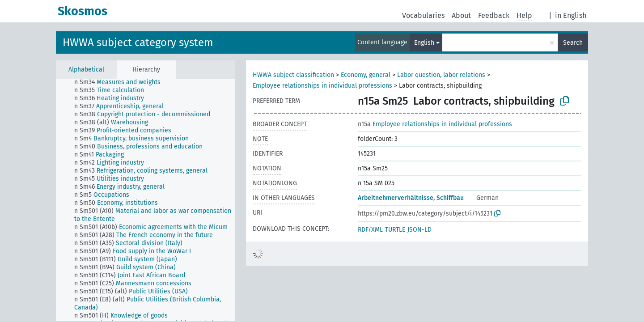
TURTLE (395, 230)
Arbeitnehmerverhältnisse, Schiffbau (411, 198)
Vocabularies (423, 15)
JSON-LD (419, 230)
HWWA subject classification (293, 75)
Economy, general (366, 75)
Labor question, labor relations (441, 75)
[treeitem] (121, 82)
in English (571, 15)
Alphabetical (86, 70)
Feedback (494, 15)
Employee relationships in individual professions (322, 86)
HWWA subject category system (138, 42)
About (461, 15)
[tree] (145, 200)
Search (573, 43)
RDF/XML (370, 230)
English (424, 43)
